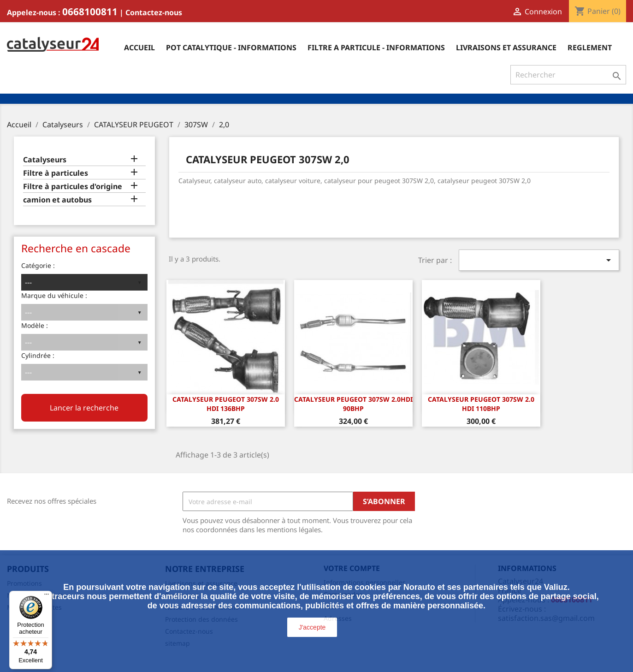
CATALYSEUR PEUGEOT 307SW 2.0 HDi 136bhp (226, 404)
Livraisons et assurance (506, 48)
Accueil (139, 48)
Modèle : (35, 325)
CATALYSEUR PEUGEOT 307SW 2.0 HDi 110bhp (481, 404)
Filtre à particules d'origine (73, 187)
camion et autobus (57, 200)
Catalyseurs (45, 160)
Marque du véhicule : (54, 295)
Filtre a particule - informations (376, 48)
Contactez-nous (154, 12)
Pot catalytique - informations (231, 48)
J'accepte (312, 627)
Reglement (590, 48)
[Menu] (47, 596)
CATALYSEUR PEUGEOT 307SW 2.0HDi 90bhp (353, 404)
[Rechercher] (568, 75)
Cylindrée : (38, 355)
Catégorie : (38, 265)
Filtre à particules (56, 173)
